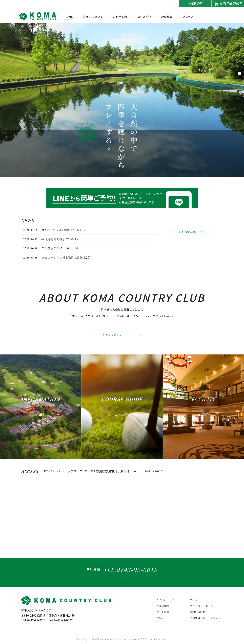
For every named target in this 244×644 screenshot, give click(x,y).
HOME (69, 17)
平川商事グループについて (205, 618)
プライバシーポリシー (203, 606)
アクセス (188, 17)
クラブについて (93, 17)
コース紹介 (144, 17)
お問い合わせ (198, 612)
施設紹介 (167, 17)
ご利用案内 (120, 17)
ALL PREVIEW (187, 232)
